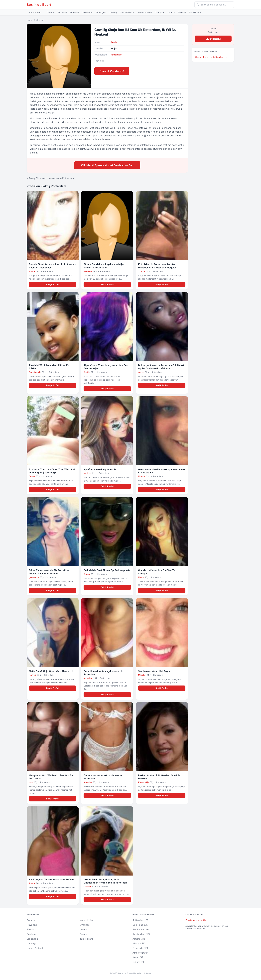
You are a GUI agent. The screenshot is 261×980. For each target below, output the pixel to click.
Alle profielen (35, 12)
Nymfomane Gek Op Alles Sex (101, 469)
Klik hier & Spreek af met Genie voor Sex (107, 165)
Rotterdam (39, 20)
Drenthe (50, 12)
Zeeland (182, 12)
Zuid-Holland (195, 12)
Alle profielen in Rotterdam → (211, 57)
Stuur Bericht (213, 39)
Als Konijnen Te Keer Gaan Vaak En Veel (52, 879)
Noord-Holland (145, 12)
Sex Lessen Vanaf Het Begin (154, 671)
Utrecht (171, 12)
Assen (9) (138, 957)
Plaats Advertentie (196, 920)
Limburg (113, 12)
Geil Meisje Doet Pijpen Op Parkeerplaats (107, 570)
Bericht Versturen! (112, 71)
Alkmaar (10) (139, 943)
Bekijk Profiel (53, 284)
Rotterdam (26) (141, 920)
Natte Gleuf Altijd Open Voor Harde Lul (51, 671)
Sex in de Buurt (39, 5)
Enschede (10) (140, 948)
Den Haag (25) (140, 925)
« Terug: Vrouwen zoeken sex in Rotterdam (50, 178)
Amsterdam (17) (141, 934)
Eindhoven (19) (141, 929)
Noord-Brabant (127, 12)
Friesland (74, 12)
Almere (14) (139, 939)
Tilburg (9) (138, 962)
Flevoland (62, 12)
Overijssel (160, 12)
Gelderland (87, 12)
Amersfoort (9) (140, 953)
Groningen (101, 12)
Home (29, 20)
